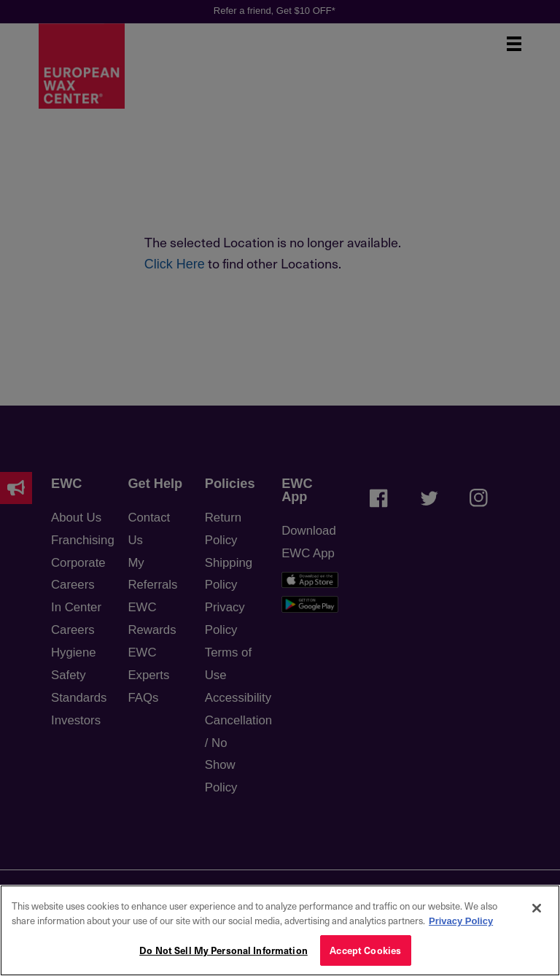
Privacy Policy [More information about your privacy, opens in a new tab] (461, 921)
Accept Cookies (365, 950)
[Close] (537, 908)
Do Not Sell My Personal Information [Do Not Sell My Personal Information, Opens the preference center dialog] (223, 950)
